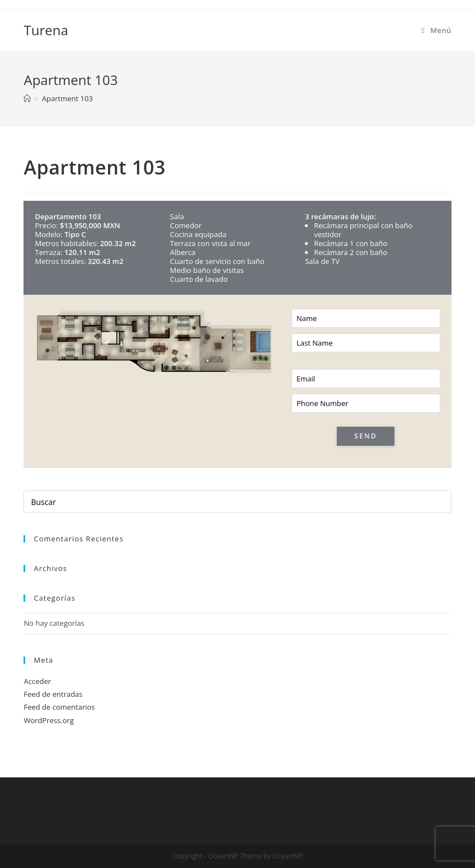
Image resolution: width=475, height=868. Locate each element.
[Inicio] (27, 98)
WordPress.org (49, 720)
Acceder (37, 681)
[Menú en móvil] (437, 30)
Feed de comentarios (59, 707)
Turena (46, 30)
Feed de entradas (53, 694)
